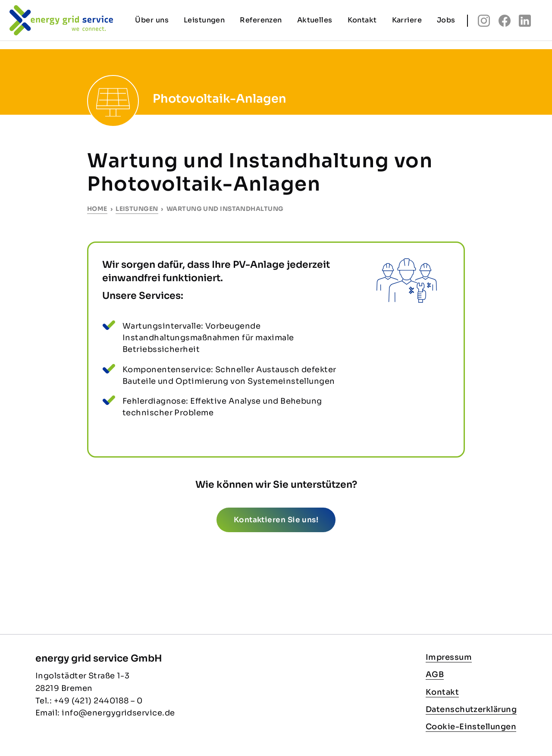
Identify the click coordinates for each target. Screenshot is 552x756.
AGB (435, 674)
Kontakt (442, 692)
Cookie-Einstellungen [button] (471, 727)
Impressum (449, 657)
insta (484, 21)
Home (97, 209)
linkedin (525, 21)
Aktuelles (315, 20)
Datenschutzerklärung (471, 709)
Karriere (407, 20)
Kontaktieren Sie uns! (276, 520)
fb (505, 21)
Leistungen (137, 209)
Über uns (152, 20)
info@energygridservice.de (118, 713)
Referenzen (261, 20)
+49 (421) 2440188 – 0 (98, 701)
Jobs (446, 20)
